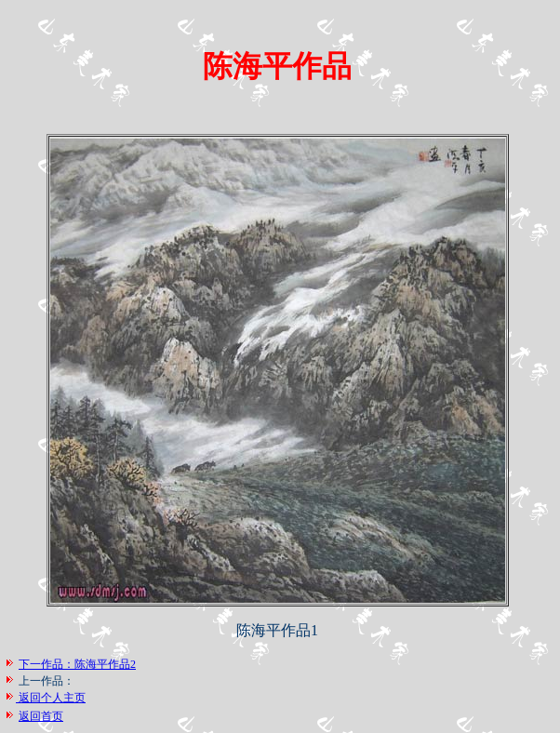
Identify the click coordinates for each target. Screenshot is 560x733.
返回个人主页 (51, 698)
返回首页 (41, 716)
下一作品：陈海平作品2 (77, 664)
